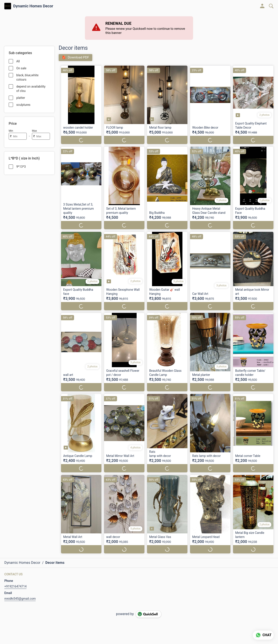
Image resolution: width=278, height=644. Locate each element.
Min (11, 131)
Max (34, 131)
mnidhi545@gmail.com (20, 594)
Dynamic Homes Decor (33, 6)
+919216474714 (15, 582)
